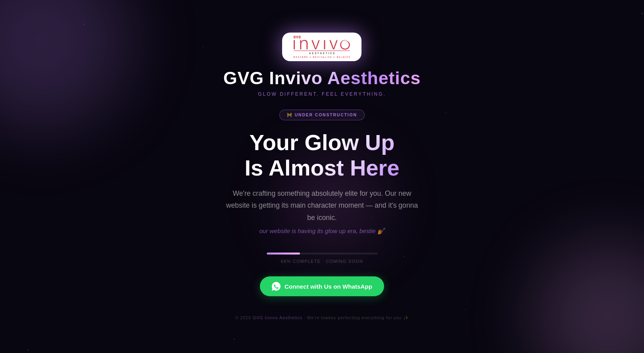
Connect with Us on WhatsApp (322, 286)
